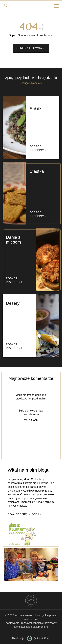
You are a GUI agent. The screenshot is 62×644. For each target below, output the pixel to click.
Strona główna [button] (31, 48)
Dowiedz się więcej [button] (25, 514)
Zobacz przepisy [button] (38, 148)
